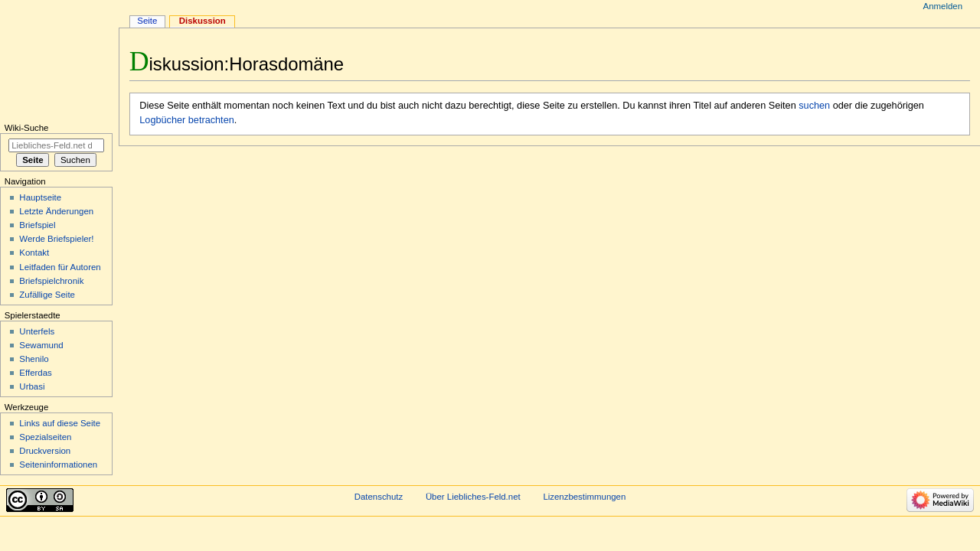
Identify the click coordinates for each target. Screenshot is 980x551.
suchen (814, 106)
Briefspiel (37, 225)
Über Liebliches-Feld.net (473, 497)
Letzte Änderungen (56, 211)
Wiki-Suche (27, 128)
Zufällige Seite (47, 295)
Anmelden (943, 6)
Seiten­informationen (58, 465)
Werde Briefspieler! (56, 239)
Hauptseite (40, 197)
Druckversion (45, 451)
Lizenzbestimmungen (584, 497)
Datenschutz (379, 497)
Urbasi (32, 386)
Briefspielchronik (51, 281)
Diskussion (203, 21)
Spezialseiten (45, 437)
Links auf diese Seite (60, 423)
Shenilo (34, 359)
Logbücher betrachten (186, 120)
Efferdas (35, 373)
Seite (147, 21)
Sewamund (41, 345)
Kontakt (34, 253)
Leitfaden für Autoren (60, 267)
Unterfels (37, 331)
